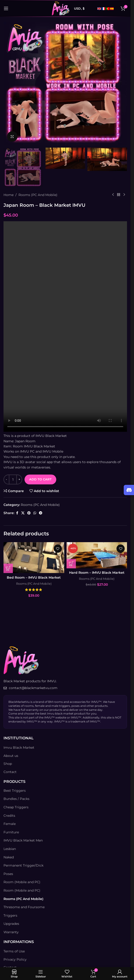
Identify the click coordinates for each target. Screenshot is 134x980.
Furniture (11, 832)
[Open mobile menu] (6, 8)
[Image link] (21, 660)
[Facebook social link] (17, 513)
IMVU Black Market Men (23, 840)
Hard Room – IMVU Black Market (97, 573)
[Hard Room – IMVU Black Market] (97, 555)
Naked (9, 857)
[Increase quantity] (19, 479)
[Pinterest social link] (29, 513)
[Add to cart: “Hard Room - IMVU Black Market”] (71, 564)
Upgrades (11, 924)
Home (9, 195)
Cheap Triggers (16, 807)
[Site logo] (61, 8)
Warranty (11, 932)
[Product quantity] (13, 479)
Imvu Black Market (19, 748)
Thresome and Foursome (24, 907)
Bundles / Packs (16, 799)
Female (10, 824)
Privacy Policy (15, 959)
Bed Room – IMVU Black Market (34, 577)
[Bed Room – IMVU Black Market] (34, 558)
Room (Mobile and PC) (22, 882)
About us (11, 756)
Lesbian (10, 849)
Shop (8, 764)
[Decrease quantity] (6, 479)
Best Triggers (15, 791)
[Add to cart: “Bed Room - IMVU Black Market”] (8, 568)
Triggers (10, 915)
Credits (9, 816)
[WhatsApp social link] (35, 513)
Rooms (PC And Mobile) (38, 195)
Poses (8, 874)
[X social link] (23, 513)
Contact (10, 772)
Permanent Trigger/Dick (23, 865)
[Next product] (124, 195)
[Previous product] (113, 195)
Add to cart (40, 479)
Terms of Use (14, 951)
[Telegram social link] (41, 513)
